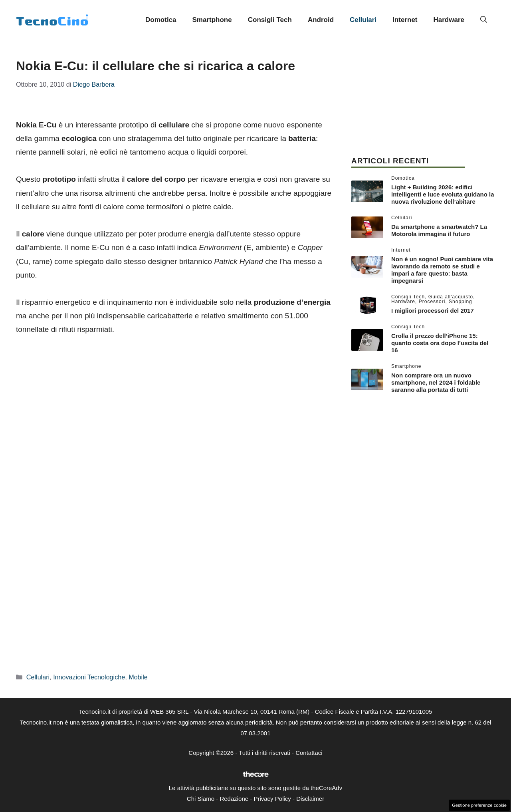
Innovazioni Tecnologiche (89, 677)
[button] (484, 20)
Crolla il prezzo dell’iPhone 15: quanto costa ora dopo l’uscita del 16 (440, 343)
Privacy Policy (272, 799)
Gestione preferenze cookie (479, 805)
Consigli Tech (270, 20)
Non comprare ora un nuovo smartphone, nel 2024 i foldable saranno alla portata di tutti (436, 382)
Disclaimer (310, 799)
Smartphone (212, 20)
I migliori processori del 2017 (433, 311)
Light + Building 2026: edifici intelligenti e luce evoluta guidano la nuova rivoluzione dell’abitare (443, 194)
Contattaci (309, 753)
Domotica (161, 20)
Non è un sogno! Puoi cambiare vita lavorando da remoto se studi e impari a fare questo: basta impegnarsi (442, 270)
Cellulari (363, 20)
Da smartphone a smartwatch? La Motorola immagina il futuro (439, 230)
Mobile (138, 677)
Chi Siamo (201, 799)
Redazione (234, 799)
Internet (405, 20)
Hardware (449, 20)
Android (321, 20)
